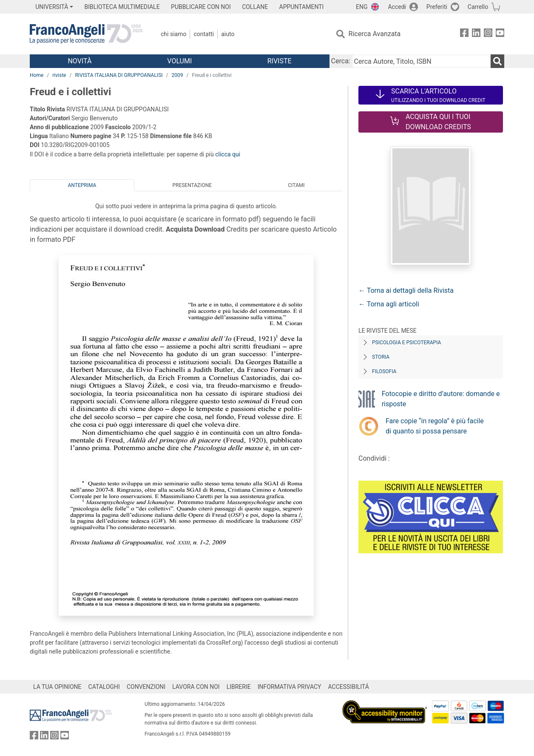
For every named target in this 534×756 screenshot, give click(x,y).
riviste (59, 75)
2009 (177, 75)
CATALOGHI (104, 687)
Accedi (397, 7)
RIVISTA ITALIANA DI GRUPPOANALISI (119, 75)
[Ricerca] (497, 61)
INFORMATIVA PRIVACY (290, 687)
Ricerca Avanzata (375, 34)
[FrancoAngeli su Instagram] (488, 34)
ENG (362, 7)
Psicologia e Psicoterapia (406, 343)
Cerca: (341, 61)
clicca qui (228, 154)
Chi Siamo (173, 34)
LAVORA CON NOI (196, 687)
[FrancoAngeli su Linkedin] (476, 34)
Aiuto (228, 34)
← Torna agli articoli (389, 304)
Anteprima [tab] (82, 185)
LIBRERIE (239, 687)
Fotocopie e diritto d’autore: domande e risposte (441, 399)
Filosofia (384, 371)
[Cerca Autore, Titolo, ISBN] (421, 61)
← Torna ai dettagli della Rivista (406, 290)
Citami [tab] (296, 185)
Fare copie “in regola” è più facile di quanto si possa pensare (435, 426)
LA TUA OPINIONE (57, 687)
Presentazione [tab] (192, 185)
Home (37, 75)
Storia (381, 357)
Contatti (204, 34)
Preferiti (437, 7)
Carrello (478, 7)
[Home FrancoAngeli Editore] (86, 34)
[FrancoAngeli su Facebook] (464, 34)
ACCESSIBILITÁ (349, 687)
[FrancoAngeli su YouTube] (500, 34)
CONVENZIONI (146, 687)
